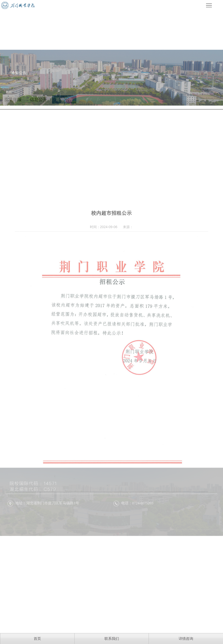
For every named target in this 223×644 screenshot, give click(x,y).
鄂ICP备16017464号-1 (73, 550)
